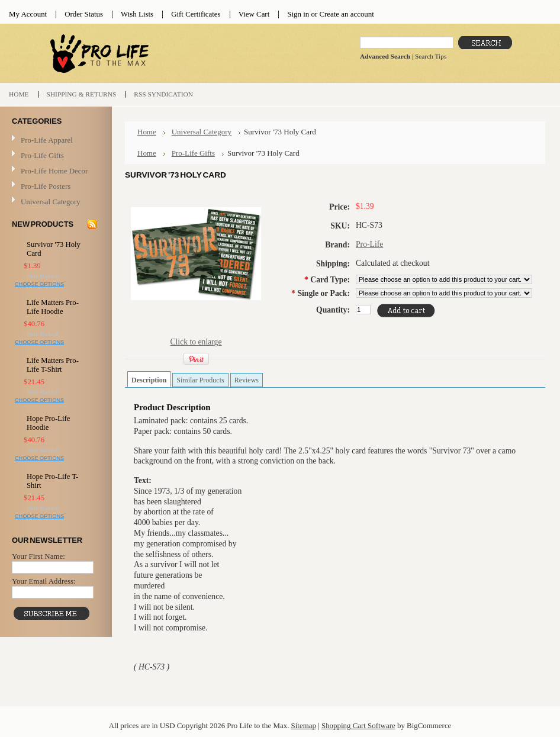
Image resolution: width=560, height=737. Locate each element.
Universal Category (51, 202)
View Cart (254, 14)
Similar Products (200, 380)
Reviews (247, 380)
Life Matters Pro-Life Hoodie (53, 307)
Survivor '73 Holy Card (54, 249)
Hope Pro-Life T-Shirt (52, 481)
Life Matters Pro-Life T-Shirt (53, 365)
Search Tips (431, 56)
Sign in (298, 14)
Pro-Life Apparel (54, 141)
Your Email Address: (44, 581)
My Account (28, 14)
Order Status (84, 14)
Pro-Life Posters (46, 186)
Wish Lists (137, 14)
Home (147, 132)
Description (149, 380)
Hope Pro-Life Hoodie (48, 423)
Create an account (346, 14)
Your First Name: (38, 556)
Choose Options (39, 284)
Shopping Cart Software (358, 725)
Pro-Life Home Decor (54, 171)
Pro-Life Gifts (54, 156)
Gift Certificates (196, 14)
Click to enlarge (196, 342)
